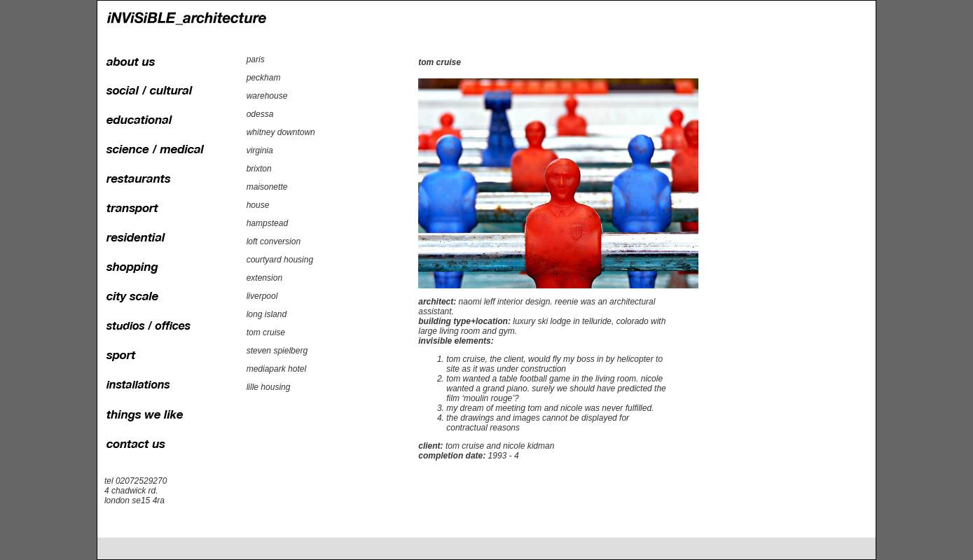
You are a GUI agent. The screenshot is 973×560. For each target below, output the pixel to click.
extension (264, 278)
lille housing (269, 387)
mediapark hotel (276, 369)
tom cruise (266, 332)
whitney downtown (281, 132)
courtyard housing (280, 260)
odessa (260, 114)
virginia (260, 150)
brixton (259, 169)
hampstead (267, 223)
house (258, 205)
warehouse (267, 96)
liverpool (262, 296)
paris (256, 59)
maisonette (267, 187)
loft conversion (274, 241)
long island (267, 314)
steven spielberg (277, 351)
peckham (264, 78)
